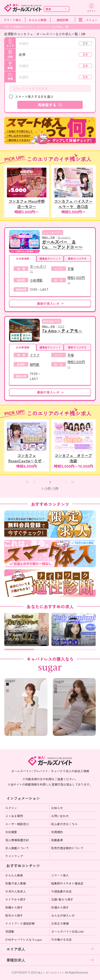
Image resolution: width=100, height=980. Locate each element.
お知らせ (57, 808)
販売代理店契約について (67, 848)
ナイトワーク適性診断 (20, 923)
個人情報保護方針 (17, 840)
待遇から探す (60, 907)
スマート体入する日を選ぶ (34, 96)
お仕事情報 (23, 258)
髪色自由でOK (52, 321)
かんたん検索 (38, 20)
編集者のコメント (50, 258)
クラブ (61, 326)
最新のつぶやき (77, 258)
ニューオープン (53, 232)
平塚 (71, 269)
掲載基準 (57, 840)
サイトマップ (14, 856)
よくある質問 (14, 816)
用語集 (10, 931)
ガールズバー (64, 237)
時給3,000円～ (76, 280)
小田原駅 (36, 280)
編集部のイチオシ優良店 (67, 883)
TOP (7, 27)
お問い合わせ (60, 816)
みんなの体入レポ (63, 915)
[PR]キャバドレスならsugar (24, 939)
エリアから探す (16, 899)
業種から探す (14, 907)
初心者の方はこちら (64, 824)
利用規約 (57, 832)
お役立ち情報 (60, 923)
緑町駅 (35, 364)
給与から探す (14, 915)
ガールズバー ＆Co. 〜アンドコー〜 (62, 244)
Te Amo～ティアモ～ (62, 331)
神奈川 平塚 (48, 237)
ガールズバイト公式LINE (68, 931)
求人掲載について (17, 848)
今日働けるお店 (61, 939)
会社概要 (11, 832)
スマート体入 (13, 20)
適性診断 (62, 20)
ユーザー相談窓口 (17, 824)
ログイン (11, 808)
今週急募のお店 (61, 891)
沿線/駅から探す (62, 899)
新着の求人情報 (16, 883)
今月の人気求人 (16, 891)
